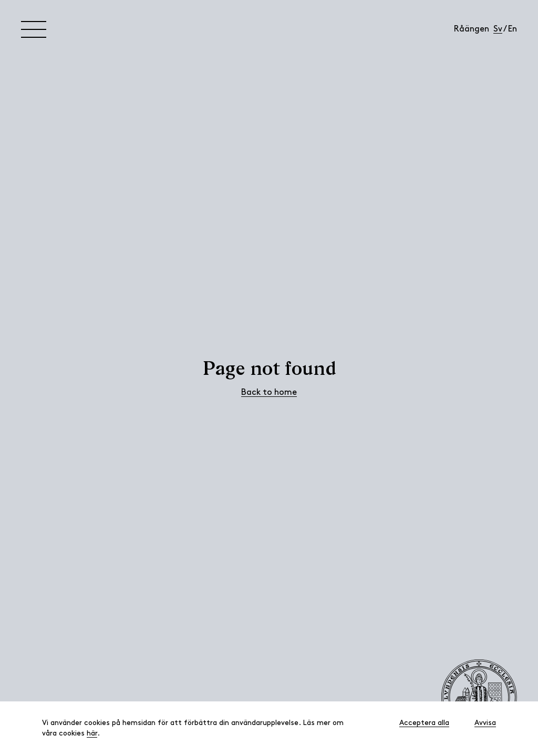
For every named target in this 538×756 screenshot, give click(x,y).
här (92, 734)
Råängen (472, 29)
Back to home (269, 393)
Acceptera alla (424, 723)
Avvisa (485, 723)
